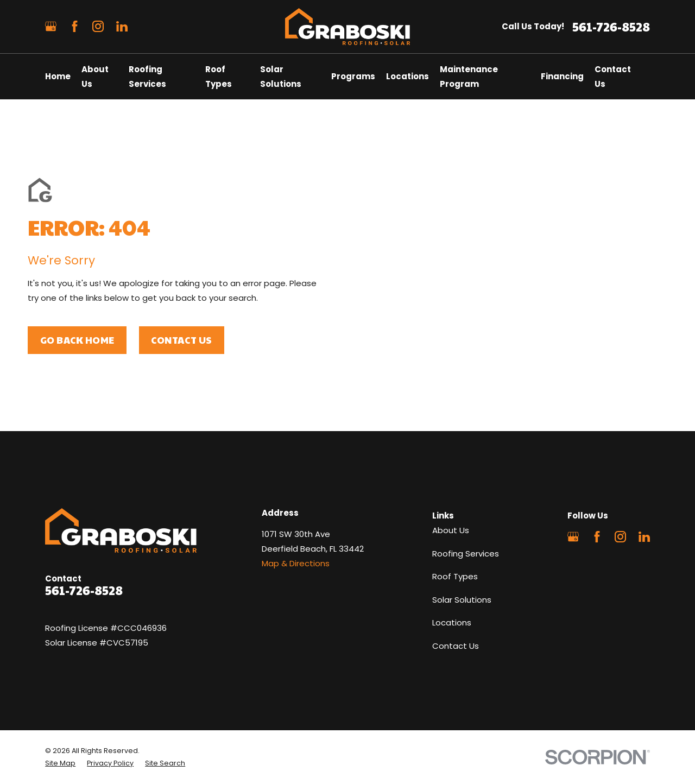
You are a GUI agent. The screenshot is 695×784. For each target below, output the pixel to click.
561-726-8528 (611, 27)
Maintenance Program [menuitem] (469, 77)
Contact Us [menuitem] (613, 77)
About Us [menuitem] (95, 77)
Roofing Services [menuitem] (147, 77)
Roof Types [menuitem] (219, 77)
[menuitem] (60, 764)
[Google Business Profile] (51, 26)
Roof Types (455, 576)
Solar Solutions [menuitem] (281, 77)
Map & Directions (296, 563)
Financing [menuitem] (562, 76)
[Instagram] (98, 26)
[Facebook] (75, 26)
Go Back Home (77, 340)
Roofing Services (466, 554)
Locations (452, 622)
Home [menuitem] (58, 76)
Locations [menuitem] (407, 76)
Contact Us (181, 340)
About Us (451, 530)
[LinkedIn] (122, 26)
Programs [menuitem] (353, 76)
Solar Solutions (462, 600)
